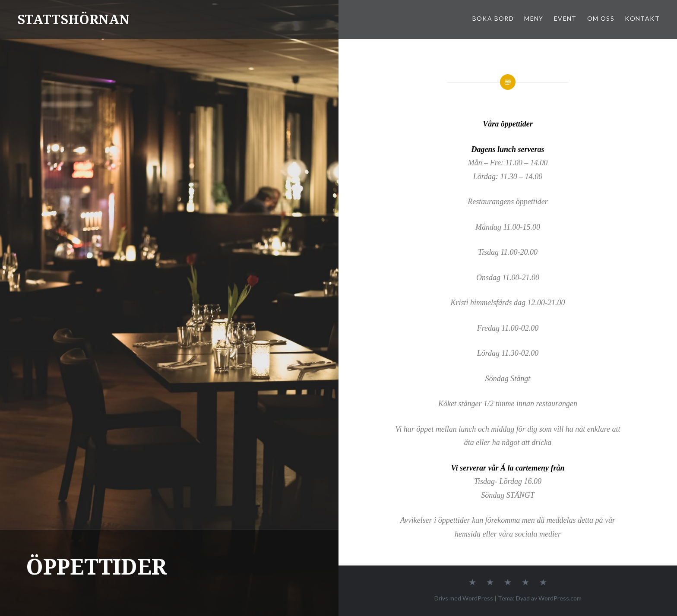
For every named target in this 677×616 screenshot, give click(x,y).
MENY (534, 18)
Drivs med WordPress (464, 598)
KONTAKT (642, 18)
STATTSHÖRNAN (73, 19)
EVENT (565, 18)
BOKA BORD (493, 18)
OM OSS (601, 18)
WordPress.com (560, 598)
